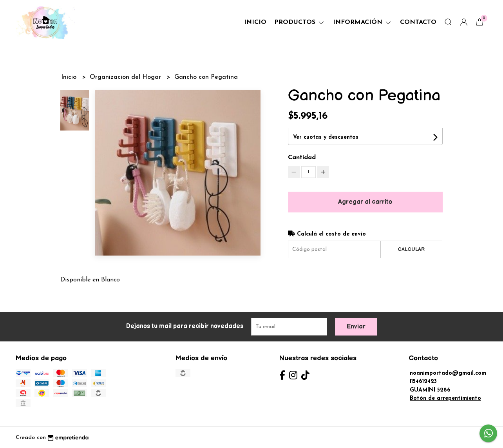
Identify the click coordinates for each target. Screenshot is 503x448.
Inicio (255, 22)
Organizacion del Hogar (126, 77)
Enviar (356, 327)
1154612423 (423, 382)
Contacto (418, 22)
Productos (300, 22)
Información (363, 22)
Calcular (411, 249)
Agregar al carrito (365, 202)
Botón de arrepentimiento (445, 398)
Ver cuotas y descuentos (326, 137)
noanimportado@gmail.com (448, 373)
